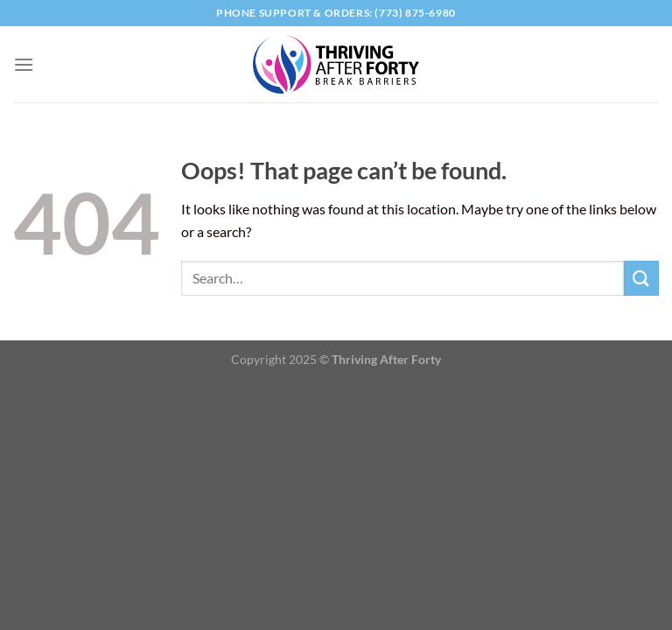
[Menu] (24, 64)
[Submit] (641, 278)
